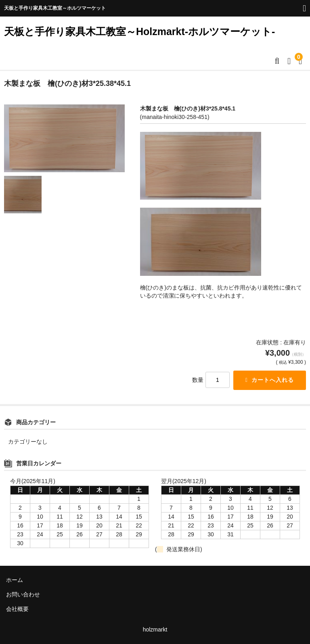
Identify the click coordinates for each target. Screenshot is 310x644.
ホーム (15, 580)
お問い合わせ (23, 594)
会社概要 (17, 609)
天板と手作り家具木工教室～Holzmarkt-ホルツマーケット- (139, 31)
